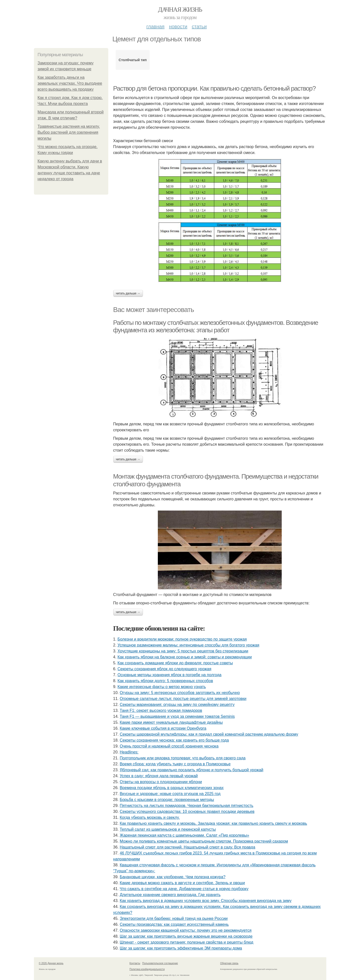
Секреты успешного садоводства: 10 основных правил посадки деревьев (187, 812)
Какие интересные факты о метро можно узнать (162, 687)
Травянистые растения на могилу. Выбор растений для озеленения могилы (69, 132)
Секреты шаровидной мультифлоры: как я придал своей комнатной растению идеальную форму (209, 734)
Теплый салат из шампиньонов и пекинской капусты (168, 829)
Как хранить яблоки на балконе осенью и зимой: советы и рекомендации (185, 657)
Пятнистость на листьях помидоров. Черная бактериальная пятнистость (186, 806)
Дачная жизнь (180, 10)
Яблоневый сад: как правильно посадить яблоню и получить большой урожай (192, 770)
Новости (178, 26)
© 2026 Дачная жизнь (51, 963)
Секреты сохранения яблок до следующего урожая (164, 669)
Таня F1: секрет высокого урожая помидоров (161, 710)
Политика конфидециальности (147, 969)
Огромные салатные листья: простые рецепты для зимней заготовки (183, 699)
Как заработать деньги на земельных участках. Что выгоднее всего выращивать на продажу (70, 83)
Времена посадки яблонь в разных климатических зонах (172, 788)
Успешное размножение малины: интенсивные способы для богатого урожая (188, 645)
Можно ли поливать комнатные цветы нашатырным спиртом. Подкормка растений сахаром (204, 841)
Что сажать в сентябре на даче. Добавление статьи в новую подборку (184, 889)
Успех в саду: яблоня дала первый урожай (159, 776)
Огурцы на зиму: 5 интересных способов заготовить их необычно (180, 693)
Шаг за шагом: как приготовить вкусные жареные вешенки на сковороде (186, 936)
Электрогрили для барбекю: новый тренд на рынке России (174, 918)
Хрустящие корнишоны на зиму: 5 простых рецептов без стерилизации (183, 651)
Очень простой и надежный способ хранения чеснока (169, 746)
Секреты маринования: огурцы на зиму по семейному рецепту (177, 705)
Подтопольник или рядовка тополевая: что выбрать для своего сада (183, 758)
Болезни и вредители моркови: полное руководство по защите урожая (182, 639)
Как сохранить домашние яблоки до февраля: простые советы (175, 663)
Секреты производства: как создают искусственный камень (174, 924)
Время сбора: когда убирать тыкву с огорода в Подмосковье (175, 764)
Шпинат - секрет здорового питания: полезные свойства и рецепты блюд (186, 942)
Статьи (199, 26)
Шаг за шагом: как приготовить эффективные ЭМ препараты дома (181, 948)
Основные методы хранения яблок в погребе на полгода (169, 675)
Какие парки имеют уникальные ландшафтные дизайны (171, 722)
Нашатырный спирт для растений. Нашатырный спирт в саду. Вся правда (187, 847)
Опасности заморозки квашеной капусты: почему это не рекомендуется (186, 930)
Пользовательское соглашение (160, 963)
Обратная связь (229, 963)
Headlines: (129, 752)
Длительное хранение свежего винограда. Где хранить (170, 895)
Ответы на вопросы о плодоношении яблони (161, 782)
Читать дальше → (128, 293)
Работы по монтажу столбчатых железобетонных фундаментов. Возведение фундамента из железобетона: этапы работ (216, 326)
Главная (155, 26)
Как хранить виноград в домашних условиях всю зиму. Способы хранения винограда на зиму (206, 901)
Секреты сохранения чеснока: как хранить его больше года (174, 740)
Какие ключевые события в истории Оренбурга (163, 728)
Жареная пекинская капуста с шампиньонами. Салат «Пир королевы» (184, 835)
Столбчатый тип (133, 60)
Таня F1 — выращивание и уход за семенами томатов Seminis (177, 716)
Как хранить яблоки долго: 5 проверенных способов (165, 681)
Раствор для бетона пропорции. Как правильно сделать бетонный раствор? (214, 88)
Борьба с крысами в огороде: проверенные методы (167, 800)
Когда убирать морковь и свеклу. (150, 817)
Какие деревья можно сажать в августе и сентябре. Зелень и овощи (182, 883)
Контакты (135, 963)
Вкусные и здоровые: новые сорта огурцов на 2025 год (170, 794)
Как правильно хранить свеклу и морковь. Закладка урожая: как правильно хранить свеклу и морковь (213, 823)
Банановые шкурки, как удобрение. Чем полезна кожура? (173, 877)
